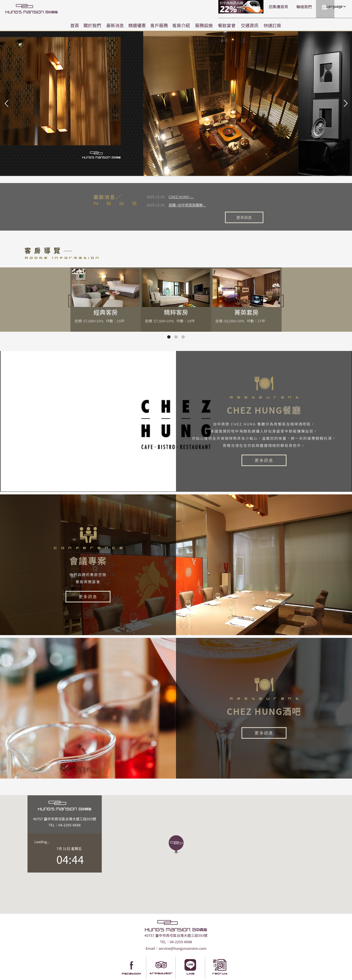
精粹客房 (176, 297)
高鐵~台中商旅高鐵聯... (187, 205)
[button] (176, 830)
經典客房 (106, 297)
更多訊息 (249, 201)
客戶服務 (159, 25)
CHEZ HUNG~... (181, 197)
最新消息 (115, 25)
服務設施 (204, 25)
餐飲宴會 (227, 25)
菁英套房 (246, 297)
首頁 (75, 25)
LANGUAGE (335, 7)
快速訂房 (273, 25)
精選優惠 (137, 25)
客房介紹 (181, 25)
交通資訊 (250, 25)
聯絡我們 (262, 7)
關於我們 (92, 25)
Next (345, 104)
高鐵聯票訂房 (200, 7)
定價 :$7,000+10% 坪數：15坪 (99, 306)
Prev (7, 104)
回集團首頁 (237, 7)
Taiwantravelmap (154, 975)
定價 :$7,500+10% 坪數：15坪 (170, 306)
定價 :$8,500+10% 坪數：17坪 (240, 306)
